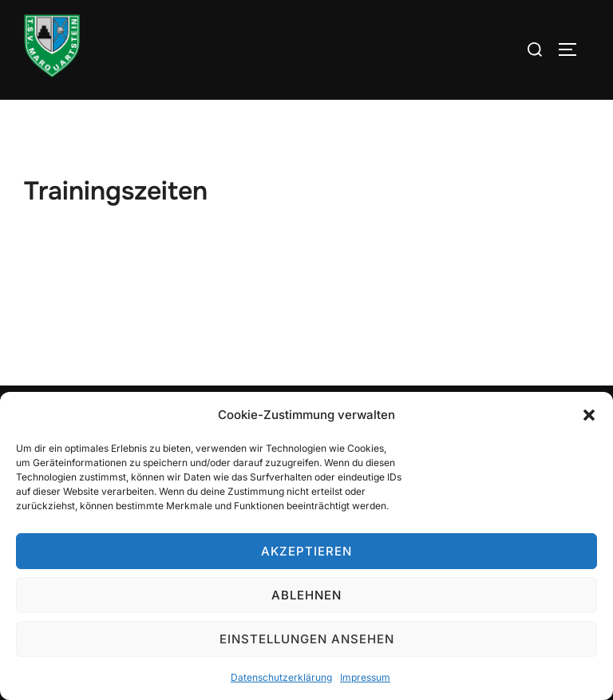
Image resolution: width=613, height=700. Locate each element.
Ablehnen (306, 595)
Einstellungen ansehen (307, 639)
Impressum (365, 677)
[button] (589, 415)
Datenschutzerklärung (281, 677)
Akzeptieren (306, 551)
